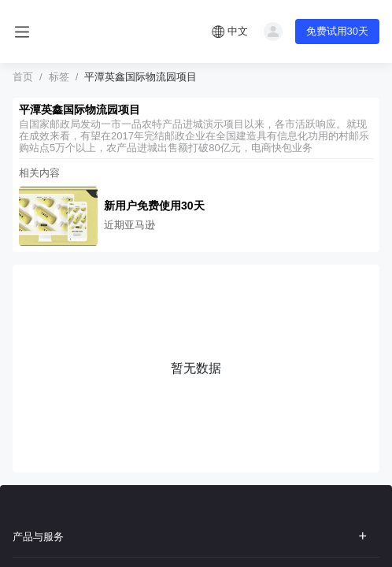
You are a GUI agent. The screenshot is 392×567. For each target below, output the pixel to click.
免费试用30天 (337, 31)
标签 (59, 77)
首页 (23, 77)
